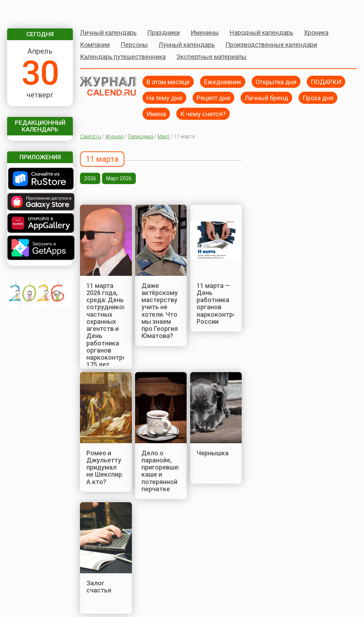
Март (164, 136)
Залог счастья (99, 587)
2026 (90, 178)
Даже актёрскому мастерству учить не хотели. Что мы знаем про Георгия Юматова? (160, 311)
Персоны (134, 45)
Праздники (164, 33)
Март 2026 (119, 178)
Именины (205, 33)
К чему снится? (203, 114)
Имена (156, 114)
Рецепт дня (213, 98)
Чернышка (213, 453)
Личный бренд (266, 98)
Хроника (316, 33)
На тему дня (164, 98)
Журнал (114, 136)
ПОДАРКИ (326, 82)
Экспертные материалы (212, 57)
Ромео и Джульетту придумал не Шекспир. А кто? (105, 467)
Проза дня (318, 98)
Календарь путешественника (123, 57)
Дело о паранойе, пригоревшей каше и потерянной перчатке (162, 471)
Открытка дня (276, 82)
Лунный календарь (187, 45)
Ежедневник (223, 82)
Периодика (141, 136)
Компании (95, 45)
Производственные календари (271, 45)
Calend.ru (90, 136)
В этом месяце (168, 82)
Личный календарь (108, 33)
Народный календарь (261, 33)
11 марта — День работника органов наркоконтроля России (220, 304)
